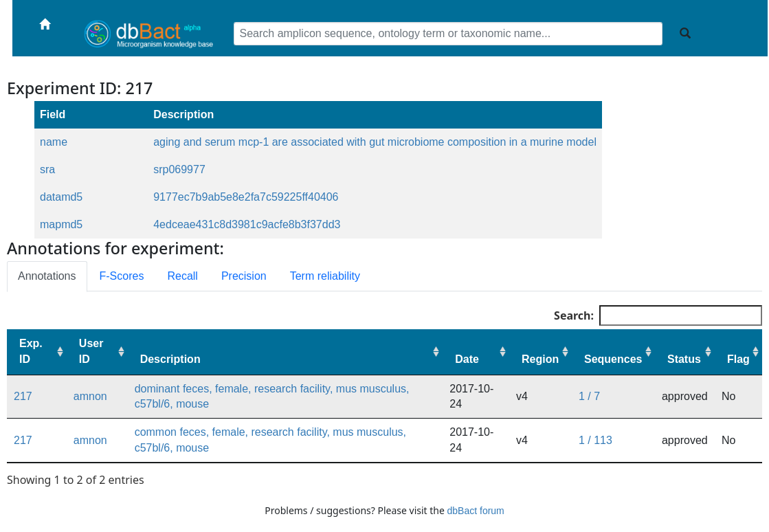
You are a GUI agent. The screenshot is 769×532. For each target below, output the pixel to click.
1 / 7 (589, 396)
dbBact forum (476, 511)
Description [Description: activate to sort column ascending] (170, 359)
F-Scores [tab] (122, 276)
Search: (658, 315)
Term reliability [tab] (325, 276)
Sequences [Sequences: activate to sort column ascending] (613, 359)
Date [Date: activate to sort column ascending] (467, 359)
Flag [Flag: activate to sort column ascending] (738, 359)
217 (23, 396)
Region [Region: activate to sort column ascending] (540, 359)
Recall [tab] (182, 276)
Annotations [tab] (47, 276)
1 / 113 (595, 440)
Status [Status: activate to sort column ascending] (684, 359)
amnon (90, 396)
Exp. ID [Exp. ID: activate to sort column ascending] (31, 351)
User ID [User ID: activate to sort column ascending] (91, 351)
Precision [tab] (244, 276)
